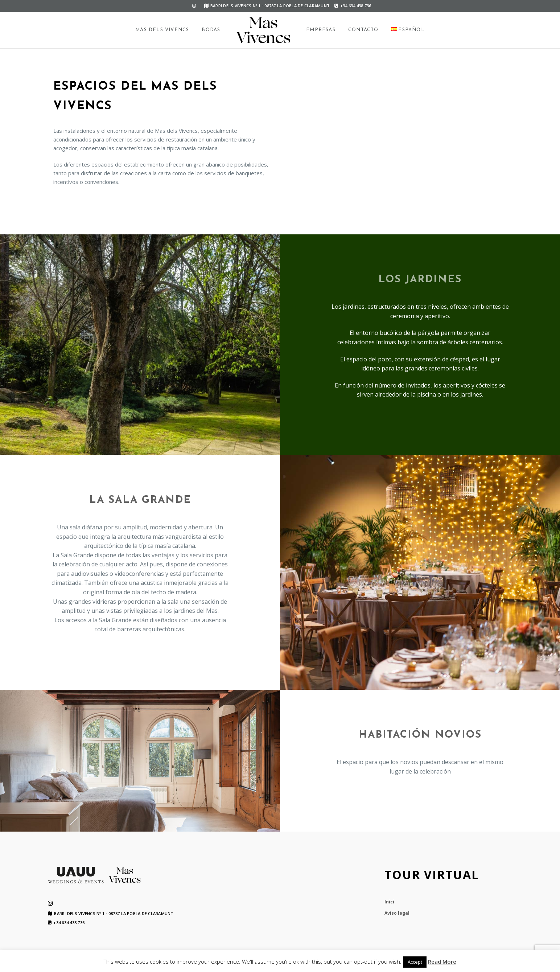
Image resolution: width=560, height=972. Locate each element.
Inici (389, 902)
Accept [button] (415, 962)
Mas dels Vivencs (162, 30)
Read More (442, 961)
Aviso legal (397, 913)
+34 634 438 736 (353, 6)
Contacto (363, 30)
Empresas (321, 30)
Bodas (211, 30)
